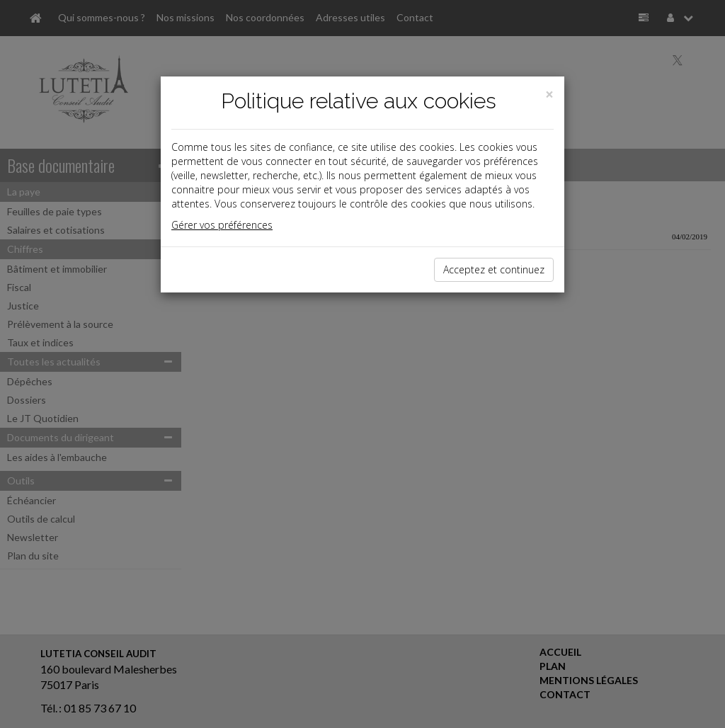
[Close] (549, 95)
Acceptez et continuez (494, 269)
